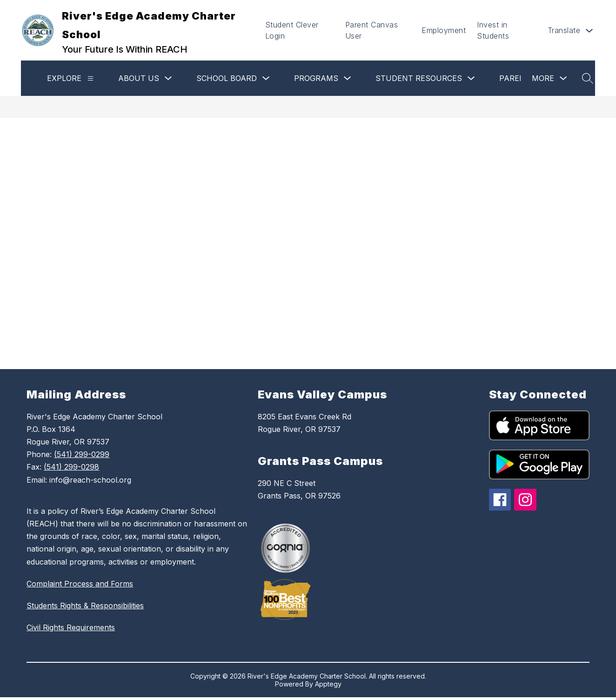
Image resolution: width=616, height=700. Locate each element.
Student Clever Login (292, 30)
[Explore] (90, 78)
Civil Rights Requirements (71, 627)
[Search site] (588, 78)
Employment (444, 30)
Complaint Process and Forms (80, 584)
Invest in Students (493, 30)
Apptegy (328, 684)
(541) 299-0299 (82, 454)
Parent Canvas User (372, 30)
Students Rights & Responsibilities (85, 606)
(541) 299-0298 (71, 467)
